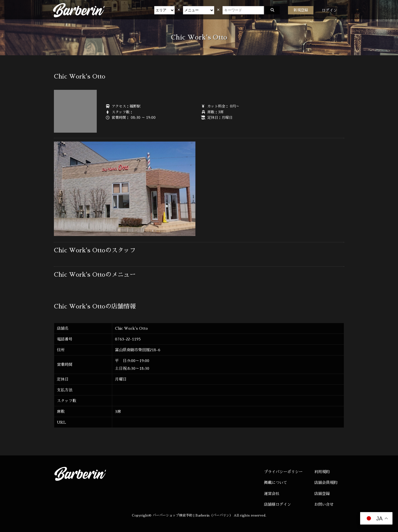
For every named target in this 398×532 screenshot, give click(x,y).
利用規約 (322, 472)
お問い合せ (324, 504)
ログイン (329, 10)
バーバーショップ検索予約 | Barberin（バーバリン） (193, 515)
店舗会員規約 (326, 483)
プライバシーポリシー (283, 472)
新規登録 (301, 10)
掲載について (276, 483)
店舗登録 (322, 494)
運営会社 (272, 494)
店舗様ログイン (277, 504)
